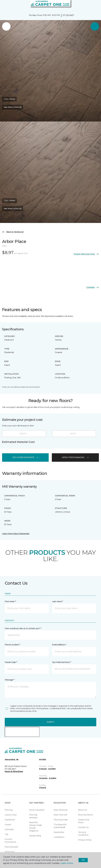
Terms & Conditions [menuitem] (83, 834)
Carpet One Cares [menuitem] (84, 821)
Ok (83, 860)
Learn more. (67, 863)
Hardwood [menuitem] (10, 820)
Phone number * (12, 645)
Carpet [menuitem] (8, 825)
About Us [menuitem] (83, 810)
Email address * (59, 645)
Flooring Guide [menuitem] (61, 820)
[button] (91, 5)
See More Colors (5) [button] (13, 107)
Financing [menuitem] (9, 852)
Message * (9, 680)
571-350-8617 (68, 15)
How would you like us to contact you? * (23, 628)
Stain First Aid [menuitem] (60, 815)
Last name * (58, 601)
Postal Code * (11, 662)
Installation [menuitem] (59, 837)
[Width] (74, 434)
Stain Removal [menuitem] (60, 810)
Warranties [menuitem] (59, 832)
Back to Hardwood (13, 232)
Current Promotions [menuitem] (10, 841)
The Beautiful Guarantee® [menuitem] (60, 826)
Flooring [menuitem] (9, 810)
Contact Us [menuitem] (83, 827)
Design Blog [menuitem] (35, 836)
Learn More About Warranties (16, 534)
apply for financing (75, 457)
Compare (93, 287)
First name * (10, 601)
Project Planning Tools (86, 254)
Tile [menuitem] (7, 834)
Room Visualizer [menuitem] (37, 810)
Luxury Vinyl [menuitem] (11, 815)
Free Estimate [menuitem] (11, 847)
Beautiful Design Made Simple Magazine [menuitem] (36, 827)
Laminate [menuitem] (9, 829)
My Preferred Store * (61, 662)
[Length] (24, 434)
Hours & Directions (14, 771)
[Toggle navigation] (4, 5)
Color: (9, 99)
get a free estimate (25, 457)
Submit (50, 722)
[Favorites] (94, 5)
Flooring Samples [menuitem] (33, 816)
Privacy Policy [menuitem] (85, 840)
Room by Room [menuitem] (85, 815)
